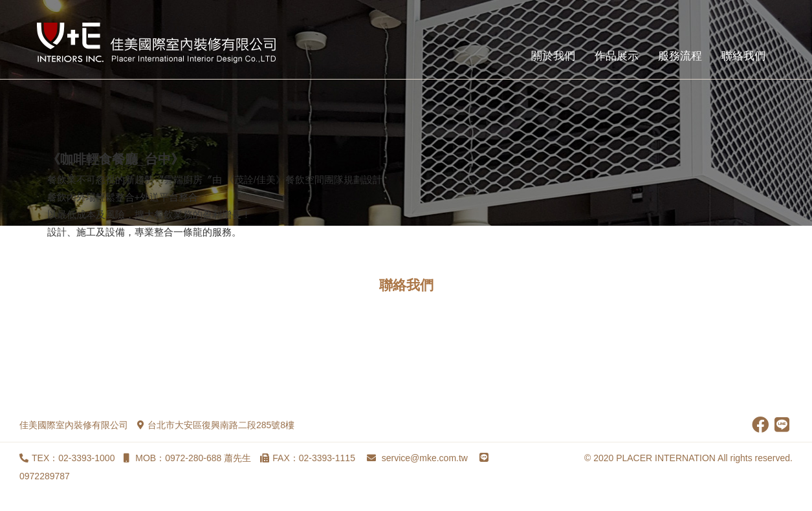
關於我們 (553, 56)
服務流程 (680, 56)
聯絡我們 (743, 56)
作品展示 (617, 56)
